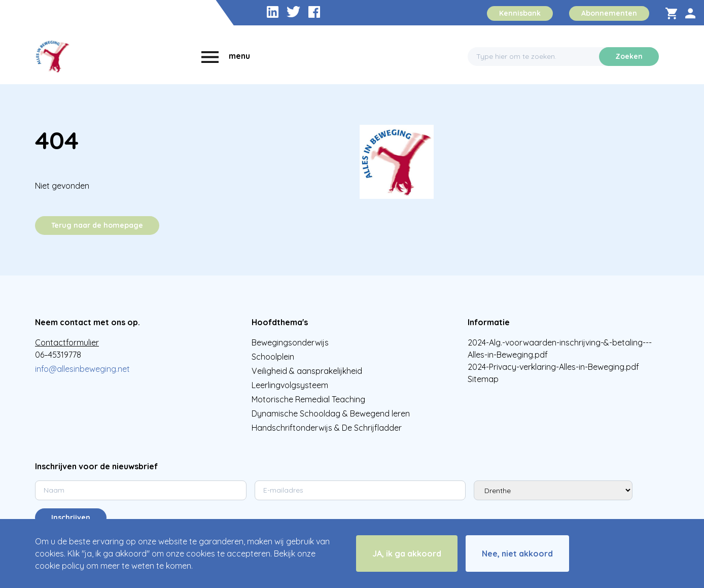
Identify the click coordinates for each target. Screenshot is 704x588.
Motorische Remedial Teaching (308, 399)
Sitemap (483, 379)
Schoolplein (273, 357)
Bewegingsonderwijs (290, 342)
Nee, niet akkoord (517, 554)
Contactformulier (67, 342)
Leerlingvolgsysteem (290, 385)
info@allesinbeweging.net (82, 369)
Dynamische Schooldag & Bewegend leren (331, 413)
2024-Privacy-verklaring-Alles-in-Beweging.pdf (553, 367)
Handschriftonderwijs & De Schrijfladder (327, 428)
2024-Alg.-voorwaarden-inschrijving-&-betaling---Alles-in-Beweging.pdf (560, 349)
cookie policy (60, 566)
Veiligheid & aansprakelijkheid (307, 371)
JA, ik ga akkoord (407, 554)
